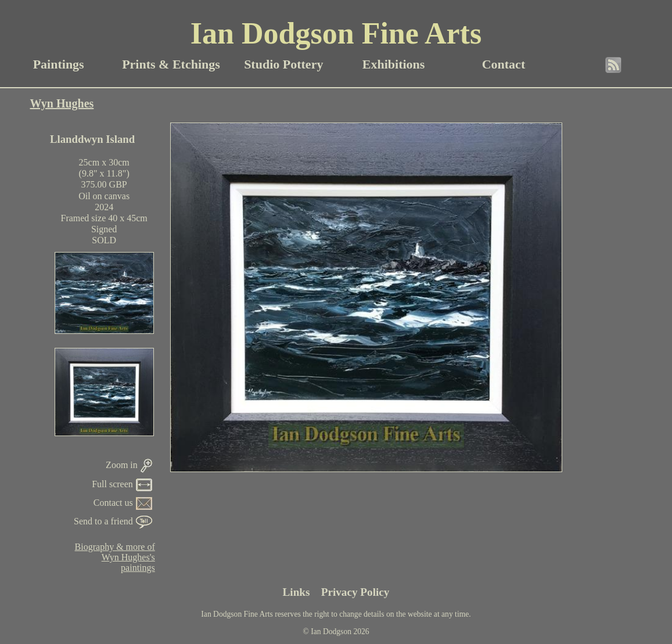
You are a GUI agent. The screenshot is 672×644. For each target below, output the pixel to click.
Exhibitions (394, 64)
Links (297, 592)
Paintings (59, 64)
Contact (504, 64)
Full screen (122, 484)
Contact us (123, 503)
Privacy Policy (355, 592)
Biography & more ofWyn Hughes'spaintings (115, 557)
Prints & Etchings (171, 64)
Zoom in (129, 465)
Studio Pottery (283, 64)
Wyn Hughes (62, 103)
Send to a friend (113, 521)
